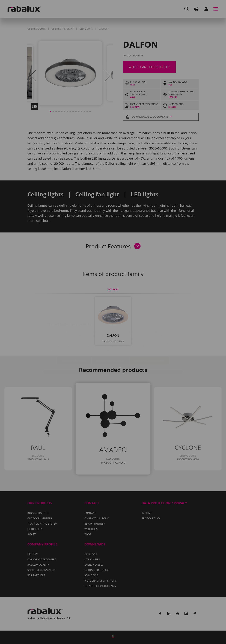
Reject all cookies (111, 340)
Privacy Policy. (127, 329)
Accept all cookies (149, 340)
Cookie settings (74, 340)
